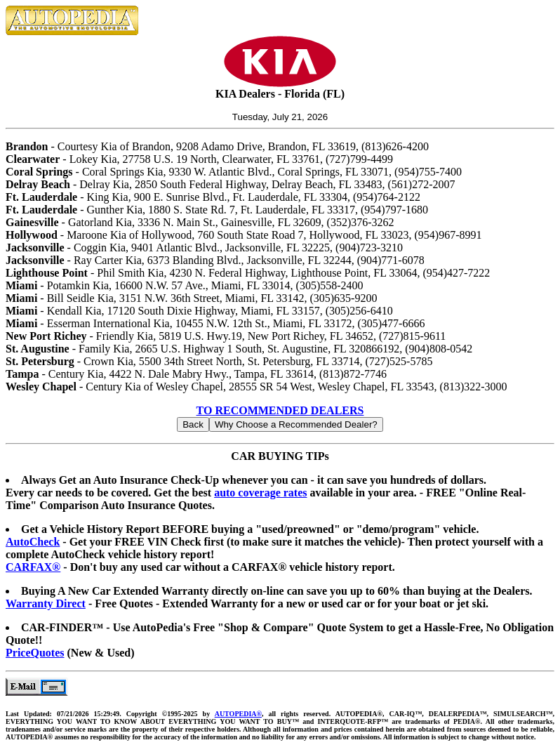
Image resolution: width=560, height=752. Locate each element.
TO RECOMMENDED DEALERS (280, 410)
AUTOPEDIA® (238, 714)
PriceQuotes (35, 653)
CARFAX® (33, 567)
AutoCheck (33, 542)
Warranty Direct (46, 603)
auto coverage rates (260, 493)
